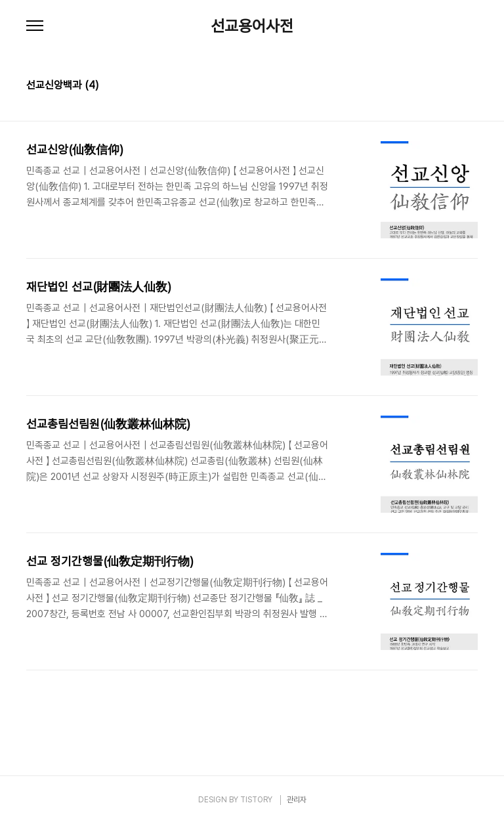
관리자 (297, 800)
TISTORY (256, 800)
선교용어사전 (252, 26)
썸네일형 (451, 87)
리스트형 (470, 87)
